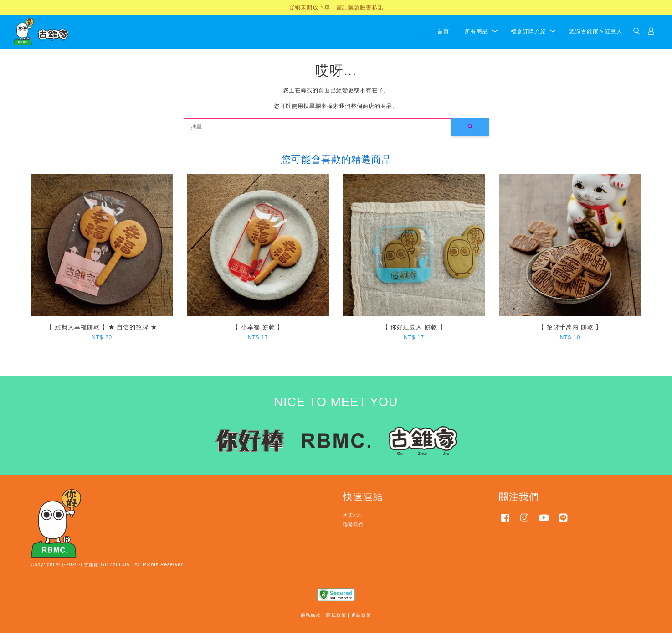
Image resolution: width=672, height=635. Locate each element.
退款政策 (361, 617)
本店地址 (353, 517)
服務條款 (311, 617)
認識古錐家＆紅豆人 (596, 32)
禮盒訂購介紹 (533, 32)
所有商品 (481, 32)
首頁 (443, 32)
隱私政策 (336, 617)
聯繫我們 (353, 526)
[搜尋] (318, 129)
